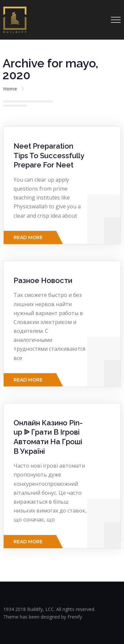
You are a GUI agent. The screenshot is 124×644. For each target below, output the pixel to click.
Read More (28, 237)
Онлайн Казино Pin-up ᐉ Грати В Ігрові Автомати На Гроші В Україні (48, 437)
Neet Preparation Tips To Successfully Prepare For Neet (49, 155)
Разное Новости (43, 280)
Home (10, 89)
